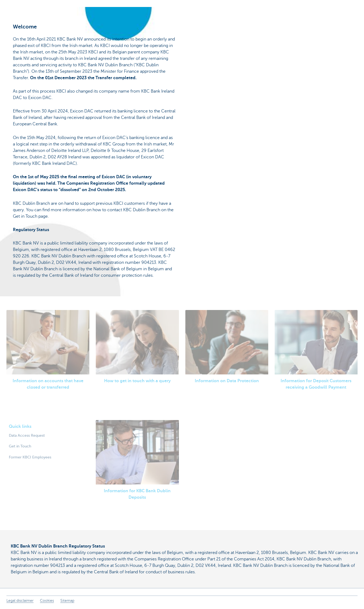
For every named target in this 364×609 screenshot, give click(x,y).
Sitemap (67, 601)
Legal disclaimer (20, 601)
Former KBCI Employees (30, 457)
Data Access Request (27, 435)
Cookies (47, 601)
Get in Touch (20, 446)
